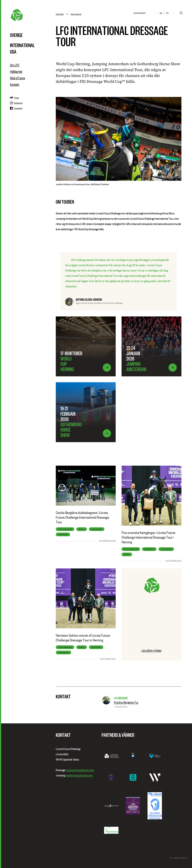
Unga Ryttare (63, 534)
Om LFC (15, 65)
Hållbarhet (16, 72)
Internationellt (97, 529)
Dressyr (82, 529)
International (22, 45)
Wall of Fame (17, 78)
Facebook (16, 108)
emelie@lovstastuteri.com (79, 775)
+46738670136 (121, 707)
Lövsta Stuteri (139, 13)
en (167, 13)
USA (13, 52)
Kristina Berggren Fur (126, 702)
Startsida (60, 14)
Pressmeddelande (65, 529)
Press (14, 98)
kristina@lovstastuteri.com (80, 770)
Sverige (16, 35)
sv (161, 13)
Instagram (16, 103)
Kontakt (15, 84)
